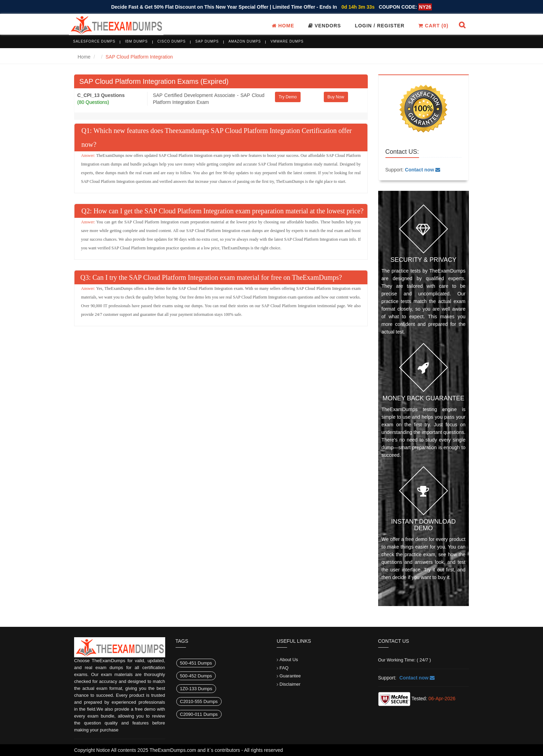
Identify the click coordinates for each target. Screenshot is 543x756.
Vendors (325, 26)
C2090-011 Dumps (199, 714)
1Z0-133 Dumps (196, 689)
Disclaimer (290, 684)
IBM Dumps (136, 41)
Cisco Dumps (172, 41)
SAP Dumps (207, 41)
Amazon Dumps (245, 41)
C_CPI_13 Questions (101, 95)
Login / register (380, 26)
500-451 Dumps (196, 663)
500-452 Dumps (196, 676)
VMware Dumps (287, 41)
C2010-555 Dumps (199, 701)
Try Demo (288, 97)
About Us (289, 660)
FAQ (284, 668)
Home (283, 26)
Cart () (433, 26)
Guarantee (290, 676)
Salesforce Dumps (94, 41)
